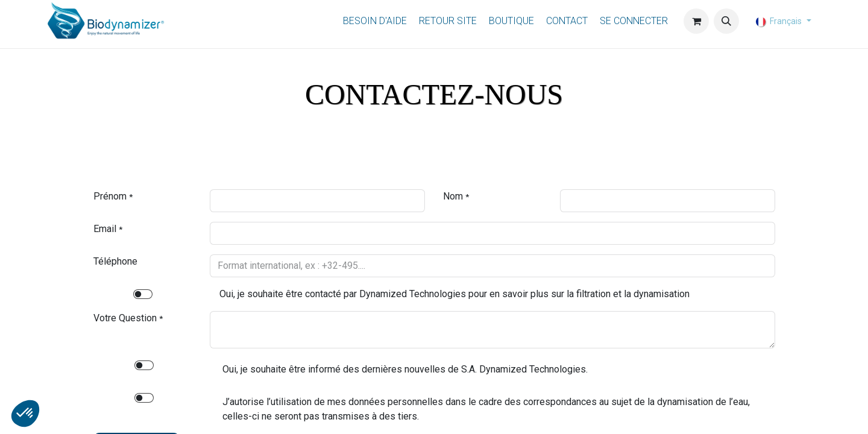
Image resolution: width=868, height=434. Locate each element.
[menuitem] (375, 21)
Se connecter (634, 21)
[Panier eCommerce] (696, 21)
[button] (726, 21)
